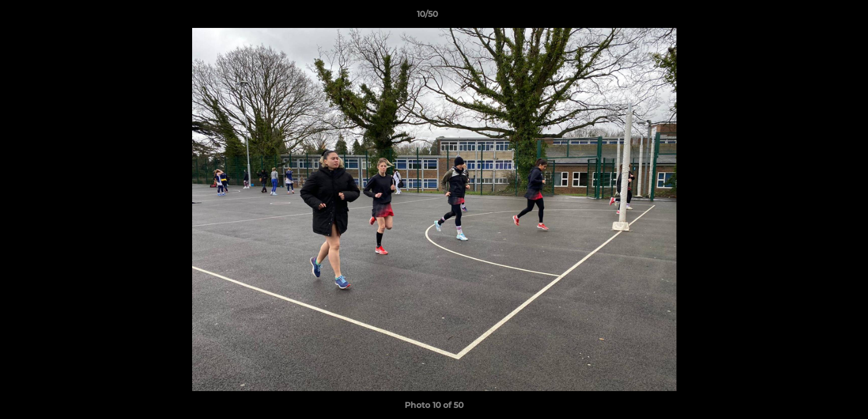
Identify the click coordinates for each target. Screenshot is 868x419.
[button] (819, 17)
